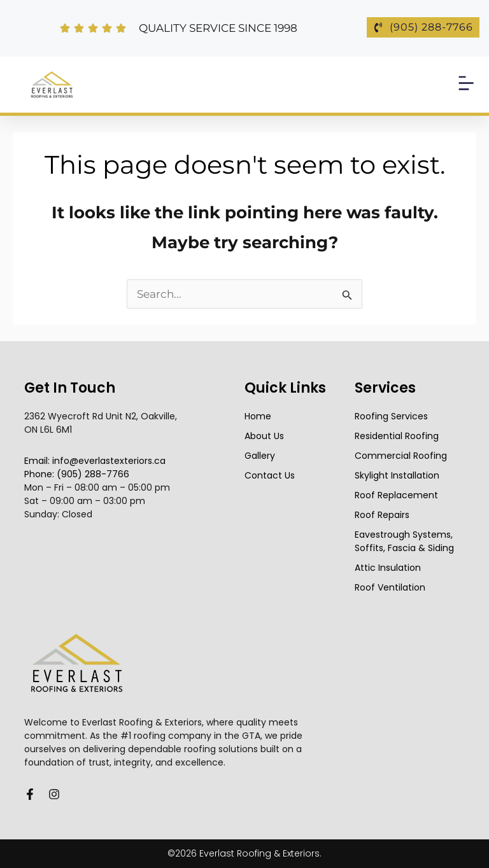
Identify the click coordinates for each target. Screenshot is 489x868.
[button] (466, 85)
